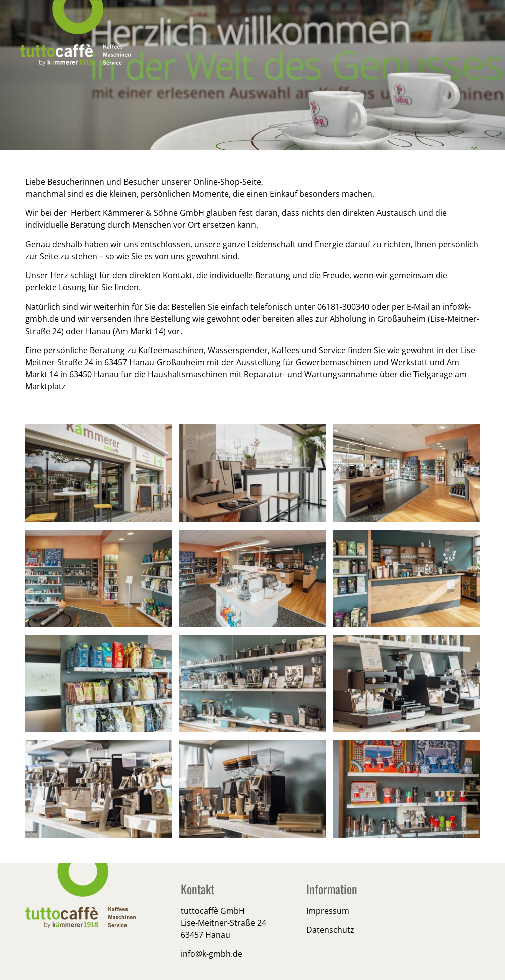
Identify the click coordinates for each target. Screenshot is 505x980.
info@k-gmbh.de (212, 954)
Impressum (328, 911)
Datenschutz (330, 930)
